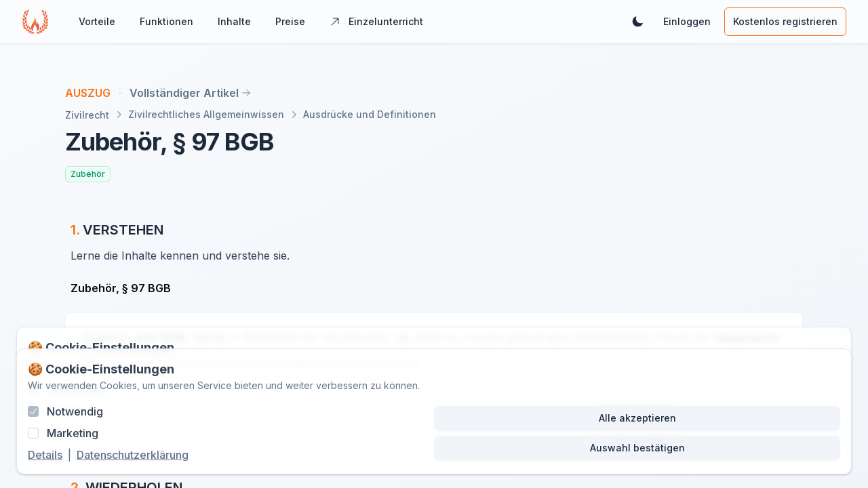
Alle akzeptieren (637, 418)
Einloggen (687, 21)
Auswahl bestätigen (637, 448)
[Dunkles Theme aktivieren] (637, 22)
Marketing (73, 433)
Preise (290, 21)
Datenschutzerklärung (133, 455)
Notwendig (75, 411)
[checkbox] (33, 411)
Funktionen (166, 21)
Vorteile (97, 21)
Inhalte (234, 21)
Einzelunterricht (376, 21)
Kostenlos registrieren (785, 21)
